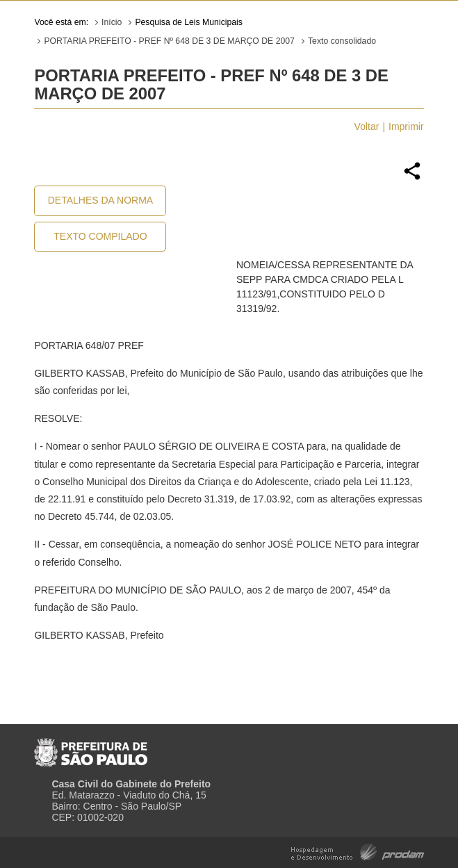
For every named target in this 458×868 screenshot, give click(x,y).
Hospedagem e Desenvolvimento (358, 851)
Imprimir (406, 126)
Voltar (367, 126)
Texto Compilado (100, 236)
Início (112, 22)
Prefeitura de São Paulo (91, 747)
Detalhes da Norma (100, 200)
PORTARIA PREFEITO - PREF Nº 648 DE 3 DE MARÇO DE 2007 (169, 41)
